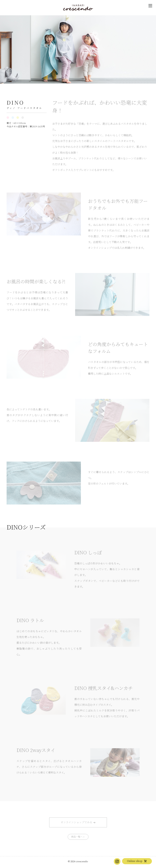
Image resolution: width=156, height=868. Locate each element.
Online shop (135, 861)
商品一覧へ (77, 837)
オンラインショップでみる (76, 822)
